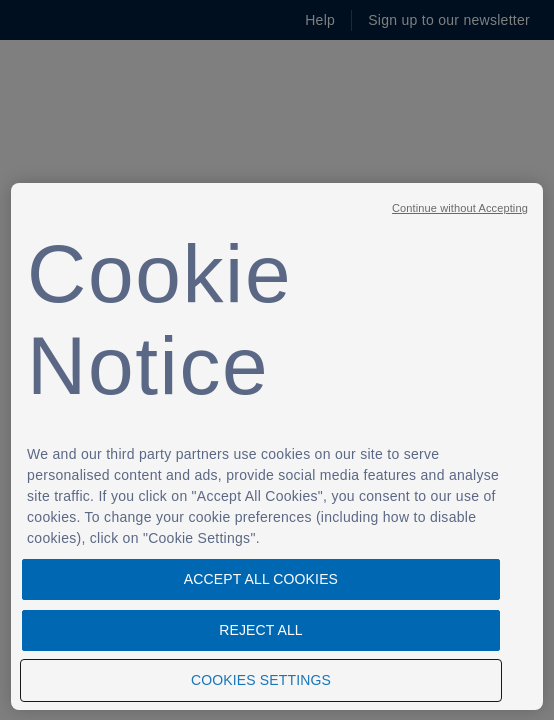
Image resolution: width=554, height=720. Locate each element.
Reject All (261, 630)
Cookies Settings (261, 680)
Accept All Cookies (261, 579)
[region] (277, 446)
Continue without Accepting (460, 208)
